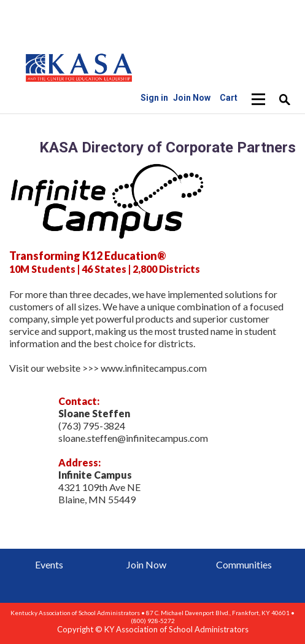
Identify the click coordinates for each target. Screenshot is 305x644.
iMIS (79, 67)
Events (49, 564)
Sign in (154, 98)
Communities (244, 564)
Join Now (146, 564)
